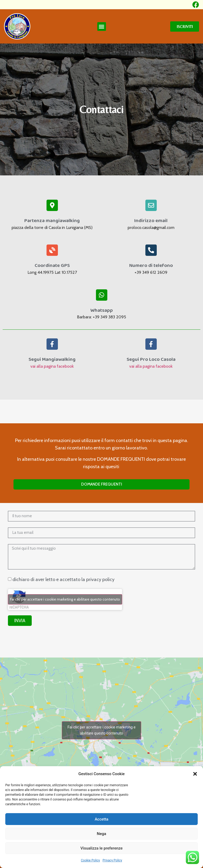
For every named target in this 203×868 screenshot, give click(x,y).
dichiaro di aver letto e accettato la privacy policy (63, 579)
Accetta (101, 819)
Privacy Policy (112, 860)
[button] (195, 774)
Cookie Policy (90, 860)
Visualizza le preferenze (101, 848)
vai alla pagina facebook (52, 366)
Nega (101, 834)
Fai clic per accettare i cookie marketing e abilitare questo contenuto (65, 599)
